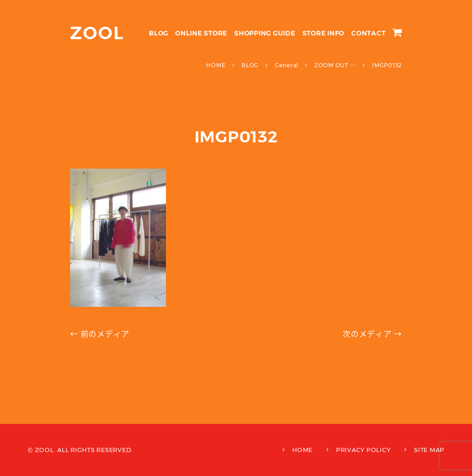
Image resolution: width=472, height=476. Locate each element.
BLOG (159, 33)
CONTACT (368, 33)
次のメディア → (372, 334)
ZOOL (97, 33)
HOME (302, 450)
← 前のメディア (100, 334)
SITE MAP (429, 450)
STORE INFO (324, 33)
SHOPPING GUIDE (265, 33)
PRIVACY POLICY (363, 450)
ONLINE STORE (201, 33)
